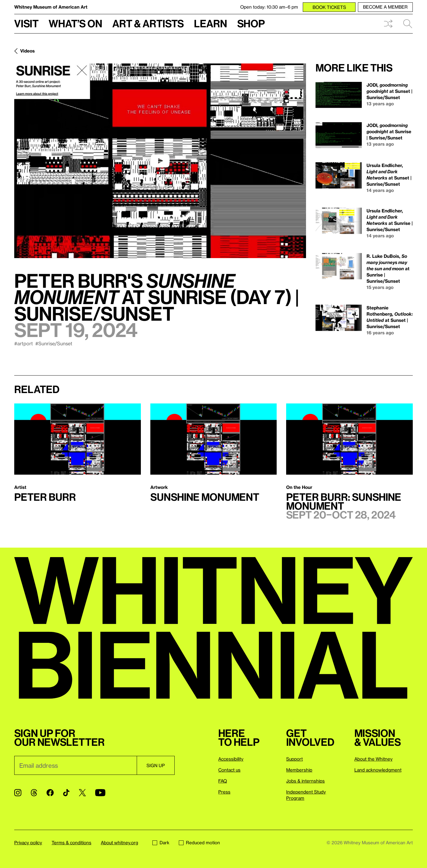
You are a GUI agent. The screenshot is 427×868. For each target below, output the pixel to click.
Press (224, 792)
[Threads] (34, 793)
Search (408, 24)
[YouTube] (100, 793)
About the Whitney (373, 759)
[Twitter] (82, 793)
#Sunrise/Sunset (54, 343)
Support (294, 759)
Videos (27, 51)
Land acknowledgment (378, 770)
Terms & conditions (71, 842)
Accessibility (231, 759)
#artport (24, 343)
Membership (299, 770)
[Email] (75, 765)
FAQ (223, 781)
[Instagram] (18, 793)
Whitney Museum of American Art (51, 7)
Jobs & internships (305, 781)
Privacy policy (28, 842)
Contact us (229, 770)
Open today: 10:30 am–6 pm (269, 7)
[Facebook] (50, 793)
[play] (160, 161)
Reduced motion (199, 842)
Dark (161, 842)
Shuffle (388, 24)
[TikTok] (66, 793)
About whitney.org (120, 842)
